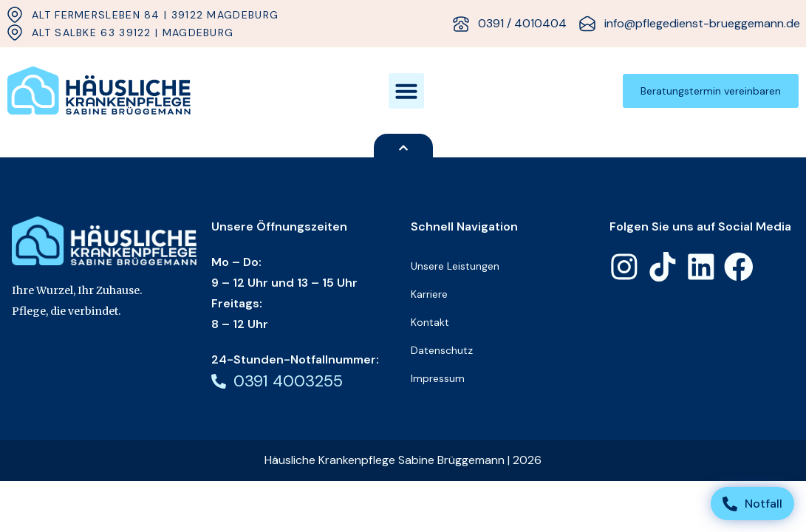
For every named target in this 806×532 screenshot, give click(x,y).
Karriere (429, 294)
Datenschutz (442, 350)
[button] (406, 91)
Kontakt (430, 322)
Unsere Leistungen (455, 266)
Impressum (438, 378)
